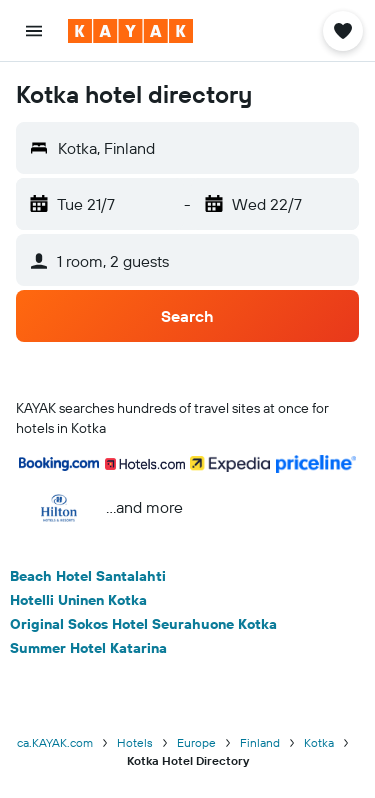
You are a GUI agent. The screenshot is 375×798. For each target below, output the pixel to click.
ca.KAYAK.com (55, 742)
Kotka (319, 742)
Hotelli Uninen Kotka (78, 600)
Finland (260, 742)
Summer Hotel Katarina (88, 648)
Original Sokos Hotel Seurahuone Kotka (143, 624)
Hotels (135, 742)
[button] (34, 31)
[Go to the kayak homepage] (130, 31)
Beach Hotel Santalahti (88, 576)
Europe (196, 742)
